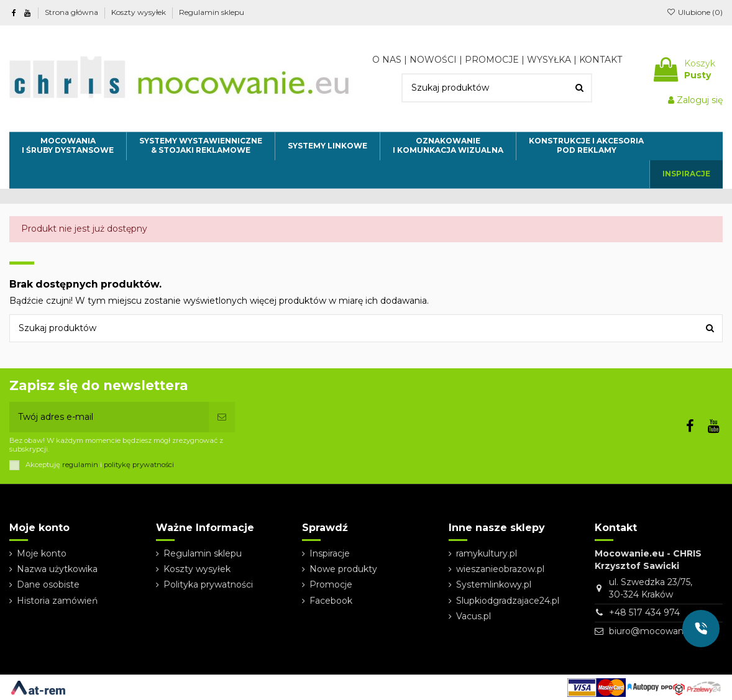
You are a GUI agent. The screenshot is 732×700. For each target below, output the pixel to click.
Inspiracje (330, 553)
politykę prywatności (139, 465)
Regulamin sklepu (212, 12)
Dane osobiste (48, 584)
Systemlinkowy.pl (494, 584)
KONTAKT (601, 60)
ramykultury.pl (487, 553)
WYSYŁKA (549, 60)
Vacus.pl (474, 616)
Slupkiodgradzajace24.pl (508, 601)
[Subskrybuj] (222, 417)
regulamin (80, 465)
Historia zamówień (57, 601)
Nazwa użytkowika (57, 569)
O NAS (387, 60)
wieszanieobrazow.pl (500, 569)
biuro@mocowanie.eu (657, 631)
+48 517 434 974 (644, 612)
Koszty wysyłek (140, 12)
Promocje (331, 584)
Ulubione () (695, 12)
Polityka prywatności (208, 584)
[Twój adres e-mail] (109, 417)
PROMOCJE (492, 60)
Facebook (331, 601)
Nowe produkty (343, 569)
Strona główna (72, 12)
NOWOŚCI (433, 60)
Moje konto (42, 553)
